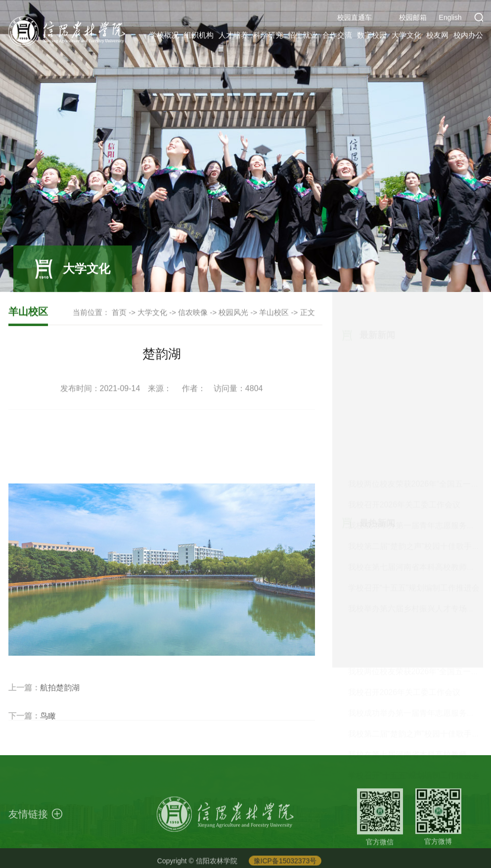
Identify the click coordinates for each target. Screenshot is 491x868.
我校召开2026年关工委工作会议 (404, 368)
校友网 (437, 36)
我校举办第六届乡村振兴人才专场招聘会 (419, 472)
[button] (479, 19)
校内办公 (468, 36)
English (450, 19)
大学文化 (406, 36)
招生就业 (303, 36)
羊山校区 (274, 313)
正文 (308, 313)
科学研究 (268, 36)
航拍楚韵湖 (60, 701)
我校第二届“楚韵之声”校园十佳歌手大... (417, 410)
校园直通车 (355, 19)
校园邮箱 (413, 19)
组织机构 (199, 36)
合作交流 (337, 36)
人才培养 (233, 36)
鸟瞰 (48, 730)
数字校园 (372, 36)
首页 (119, 313)
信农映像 (193, 313)
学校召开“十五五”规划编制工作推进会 (414, 451)
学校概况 (164, 36)
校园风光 (233, 313)
